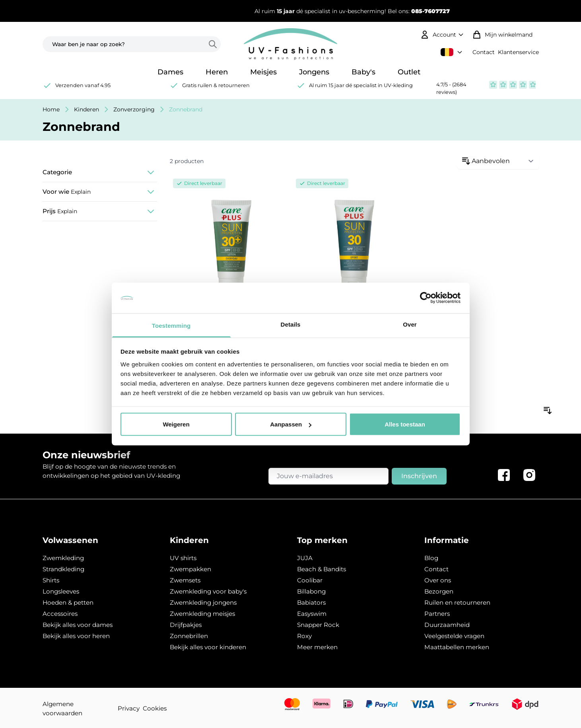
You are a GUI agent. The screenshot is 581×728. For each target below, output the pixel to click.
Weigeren (176, 424)
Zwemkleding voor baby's (208, 591)
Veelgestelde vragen (454, 636)
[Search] (214, 44)
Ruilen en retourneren (457, 602)
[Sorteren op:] (498, 161)
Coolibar (310, 580)
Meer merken (317, 647)
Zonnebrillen (189, 636)
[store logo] (290, 44)
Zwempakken (190, 569)
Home (51, 109)
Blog (431, 558)
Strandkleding (63, 569)
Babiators (311, 602)
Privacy (129, 708)
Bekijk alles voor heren (76, 636)
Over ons (438, 580)
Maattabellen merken (457, 647)
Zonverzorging (134, 109)
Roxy (304, 636)
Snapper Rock (318, 625)
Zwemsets (185, 580)
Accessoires (60, 614)
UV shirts (183, 558)
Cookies (155, 708)
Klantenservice (518, 52)
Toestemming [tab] (171, 325)
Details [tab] (291, 324)
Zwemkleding (63, 558)
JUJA (305, 558)
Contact (484, 52)
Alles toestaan (405, 424)
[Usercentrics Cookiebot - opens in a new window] (426, 298)
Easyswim (312, 614)
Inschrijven (419, 476)
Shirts (51, 580)
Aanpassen (291, 424)
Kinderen (86, 109)
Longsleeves (61, 591)
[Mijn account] (443, 35)
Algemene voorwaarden (62, 709)
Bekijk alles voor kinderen (208, 647)
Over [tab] (410, 324)
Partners (437, 614)
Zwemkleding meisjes (202, 614)
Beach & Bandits (322, 569)
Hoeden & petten (68, 602)
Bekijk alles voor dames (78, 625)
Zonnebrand (186, 109)
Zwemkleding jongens (203, 602)
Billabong (311, 591)
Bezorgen (439, 591)
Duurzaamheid (447, 625)
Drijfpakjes (186, 625)
